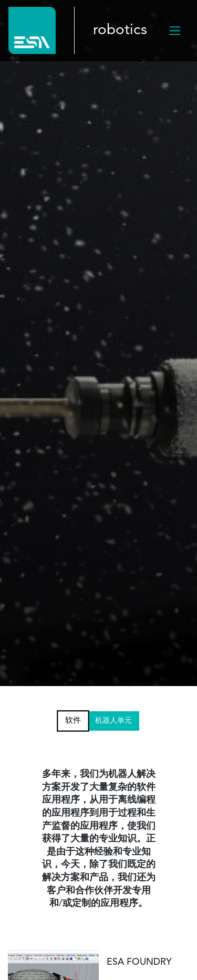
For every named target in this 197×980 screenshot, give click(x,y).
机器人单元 (113, 721)
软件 (73, 720)
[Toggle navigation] (175, 30)
